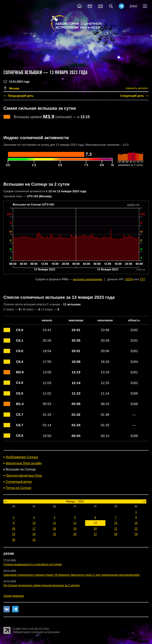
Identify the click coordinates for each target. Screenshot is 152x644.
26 (75, 534)
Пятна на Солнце (18, 488)
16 (14, 529)
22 (136, 529)
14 (116, 523)
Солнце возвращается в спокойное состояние (33, 564)
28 (116, 534)
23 (14, 534)
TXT (142, 279)
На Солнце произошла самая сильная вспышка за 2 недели (42, 585)
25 (54, 534)
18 (54, 529)
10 (34, 523)
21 (116, 529)
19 (75, 529)
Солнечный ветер (19, 482)
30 (14, 540)
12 (75, 523)
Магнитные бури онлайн (24, 463)
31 (34, 540)
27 (95, 534)
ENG (134, 6)
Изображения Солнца (22, 457)
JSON (129, 279)
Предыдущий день (21, 96)
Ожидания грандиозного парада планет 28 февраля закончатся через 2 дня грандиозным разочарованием (71, 575)
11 (54, 523)
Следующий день (132, 96)
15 (136, 523)
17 (34, 529)
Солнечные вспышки (23, 73)
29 (136, 534)
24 (34, 534)
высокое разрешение (88, 279)
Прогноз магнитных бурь (24, 475)
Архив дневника (14, 596)
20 (95, 529)
